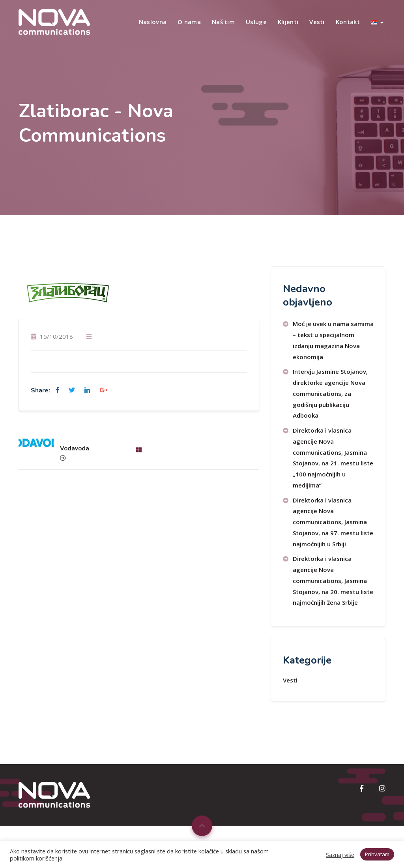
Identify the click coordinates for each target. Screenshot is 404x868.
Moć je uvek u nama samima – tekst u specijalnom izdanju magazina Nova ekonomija (333, 340)
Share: (40, 390)
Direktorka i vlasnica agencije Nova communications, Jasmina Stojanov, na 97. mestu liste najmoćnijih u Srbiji (333, 522)
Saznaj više (340, 855)
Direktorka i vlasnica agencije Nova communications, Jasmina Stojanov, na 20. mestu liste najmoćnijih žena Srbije (333, 580)
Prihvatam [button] (377, 854)
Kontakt (348, 22)
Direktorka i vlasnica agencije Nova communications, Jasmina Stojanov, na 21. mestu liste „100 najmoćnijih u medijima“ (333, 458)
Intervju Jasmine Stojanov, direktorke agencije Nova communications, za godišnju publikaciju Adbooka (330, 393)
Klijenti (288, 22)
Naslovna (153, 22)
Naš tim (223, 22)
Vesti (317, 22)
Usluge (256, 22)
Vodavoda (75, 449)
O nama (189, 22)
